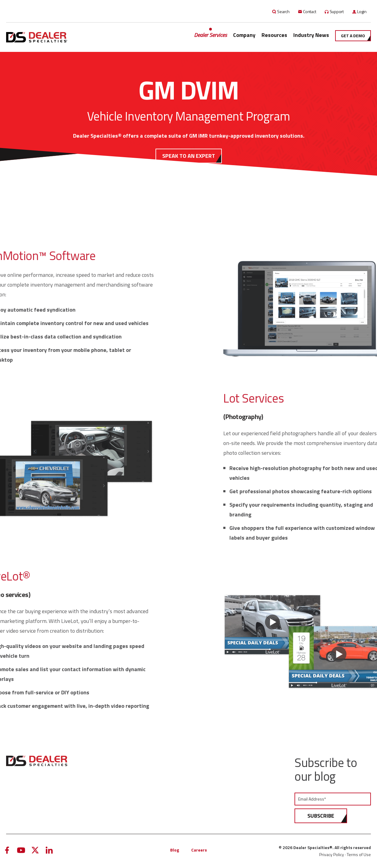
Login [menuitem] (362, 11)
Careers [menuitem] (199, 850)
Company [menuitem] (244, 35)
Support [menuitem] (337, 11)
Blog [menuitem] (175, 850)
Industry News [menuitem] (311, 35)
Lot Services (318, 398)
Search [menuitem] (283, 11)
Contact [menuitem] (310, 11)
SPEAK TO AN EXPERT (189, 156)
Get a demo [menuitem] (353, 36)
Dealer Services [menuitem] (210, 35)
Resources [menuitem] (274, 35)
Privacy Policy (332, 854)
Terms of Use (359, 854)
